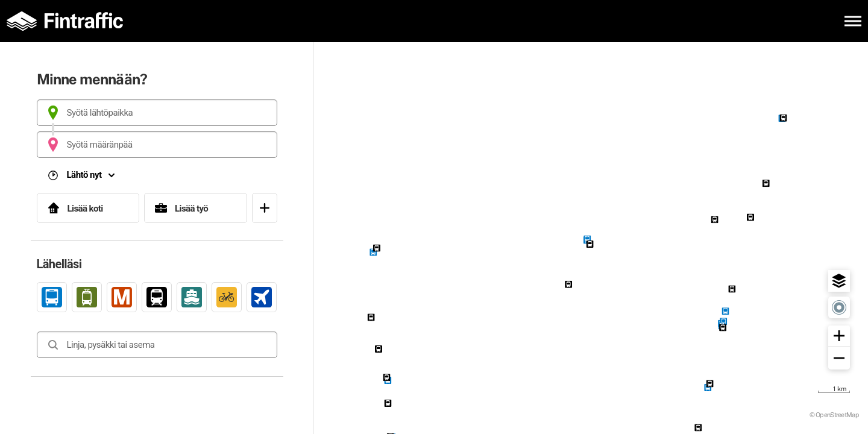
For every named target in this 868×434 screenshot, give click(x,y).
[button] (839, 281)
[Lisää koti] (88, 208)
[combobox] (157, 113)
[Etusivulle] (69, 21)
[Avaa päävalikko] (853, 21)
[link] (52, 297)
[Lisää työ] (196, 208)
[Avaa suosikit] (265, 208)
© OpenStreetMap (835, 414)
